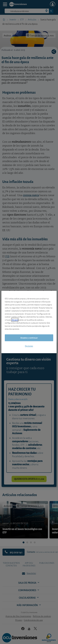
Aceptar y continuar (29, 338)
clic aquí (15, 320)
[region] (29, 322)
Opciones (29, 346)
